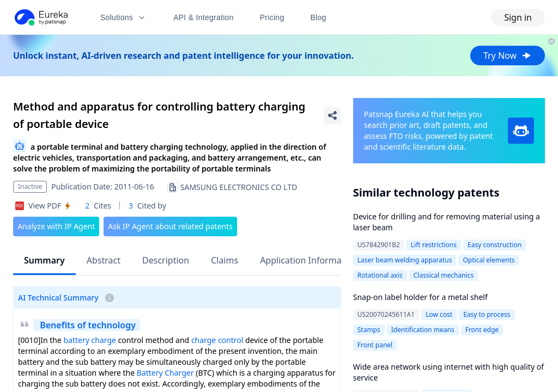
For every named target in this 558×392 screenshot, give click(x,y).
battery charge (90, 340)
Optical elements (489, 260)
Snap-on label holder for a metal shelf (420, 297)
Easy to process (487, 314)
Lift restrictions (434, 245)
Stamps (369, 330)
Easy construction (495, 245)
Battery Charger (165, 373)
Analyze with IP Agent (56, 226)
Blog (319, 17)
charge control (217, 340)
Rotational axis (380, 275)
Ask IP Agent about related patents (170, 226)
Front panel (375, 345)
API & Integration (204, 17)
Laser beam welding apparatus (405, 260)
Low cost (439, 314)
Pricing (272, 17)
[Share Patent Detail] (332, 115)
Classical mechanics (444, 275)
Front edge (482, 330)
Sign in (518, 17)
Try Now (508, 56)
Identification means (423, 330)
